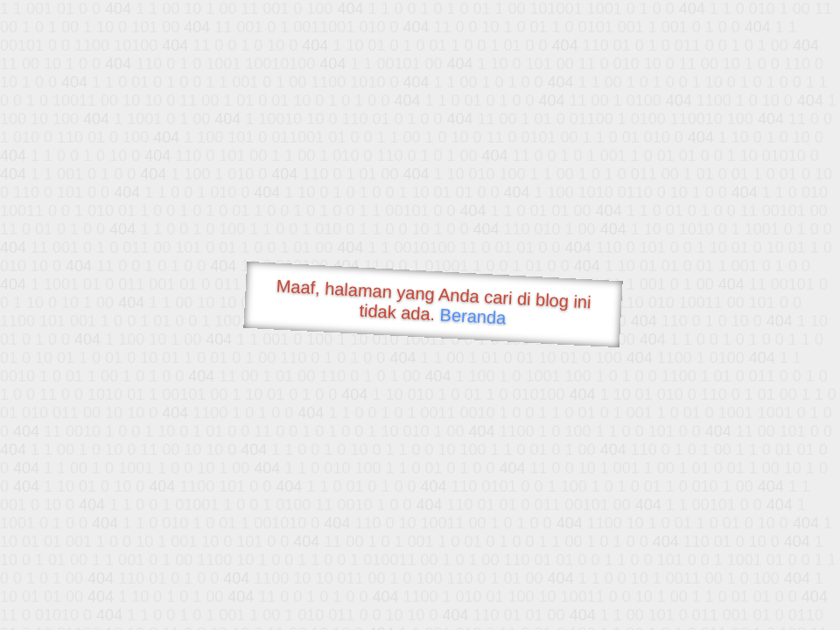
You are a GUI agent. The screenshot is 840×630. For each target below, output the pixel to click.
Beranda (473, 316)
